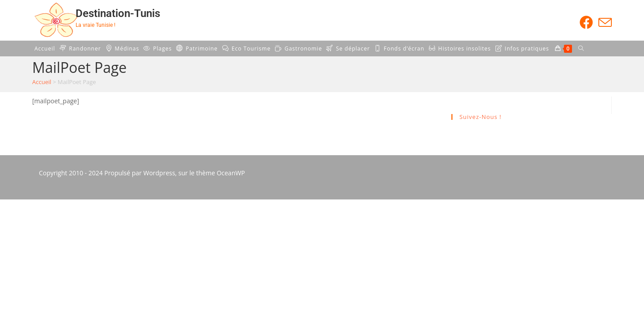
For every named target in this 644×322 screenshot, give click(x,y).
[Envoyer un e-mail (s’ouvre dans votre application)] (604, 22)
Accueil (42, 82)
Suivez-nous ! (480, 117)
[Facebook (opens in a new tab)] (586, 22)
